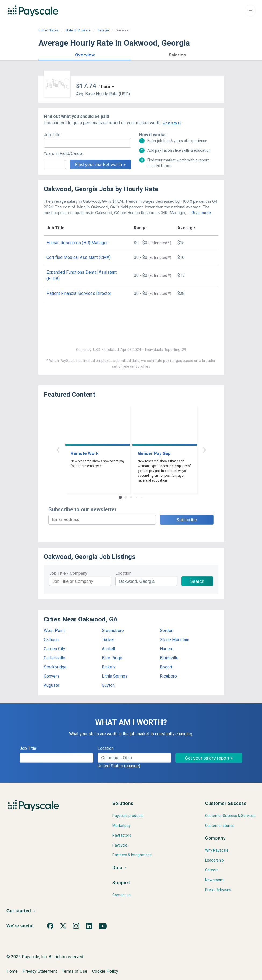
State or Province (78, 30)
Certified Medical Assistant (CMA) (79, 257)
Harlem (167, 649)
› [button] (204, 449)
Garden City (55, 649)
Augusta (51, 685)
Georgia (103, 30)
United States (49, 30)
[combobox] (134, 758)
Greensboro (113, 630)
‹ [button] (58, 449)
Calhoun (51, 640)
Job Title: (53, 135)
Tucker (108, 640)
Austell (108, 649)
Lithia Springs (115, 676)
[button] (85, 54)
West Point (54, 630)
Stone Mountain (175, 640)
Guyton (108, 685)
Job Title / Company (68, 573)
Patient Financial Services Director (79, 293)
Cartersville (55, 658)
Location (123, 573)
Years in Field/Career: (64, 153)
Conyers (52, 676)
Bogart (166, 667)
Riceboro (168, 676)
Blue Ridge (112, 658)
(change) (132, 766)
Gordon (167, 630)
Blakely (109, 667)
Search (197, 581)
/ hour (105, 87)
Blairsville (169, 658)
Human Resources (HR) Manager (77, 243)
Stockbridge (55, 667)
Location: (106, 748)
